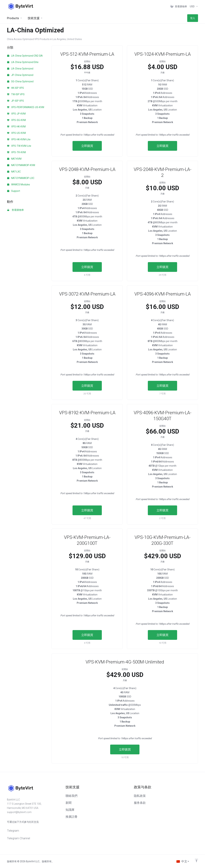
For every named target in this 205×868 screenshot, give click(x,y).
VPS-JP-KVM (16, 114)
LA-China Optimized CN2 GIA (25, 56)
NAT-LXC (14, 172)
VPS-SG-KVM (16, 120)
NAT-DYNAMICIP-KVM (21, 165)
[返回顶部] (196, 861)
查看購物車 (16, 210)
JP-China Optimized (20, 75)
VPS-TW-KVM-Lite (19, 146)
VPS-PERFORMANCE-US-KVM (26, 107)
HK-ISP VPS (16, 88)
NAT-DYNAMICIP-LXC (21, 178)
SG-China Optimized (20, 81)
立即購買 (87, 146)
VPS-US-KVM (16, 133)
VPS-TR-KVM (16, 152)
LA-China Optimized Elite (23, 62)
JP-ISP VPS (16, 101)
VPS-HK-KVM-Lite (19, 139)
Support (14, 191)
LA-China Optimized (20, 69)
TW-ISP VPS (16, 94)
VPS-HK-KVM (16, 127)
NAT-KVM (14, 159)
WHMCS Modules (19, 184)
